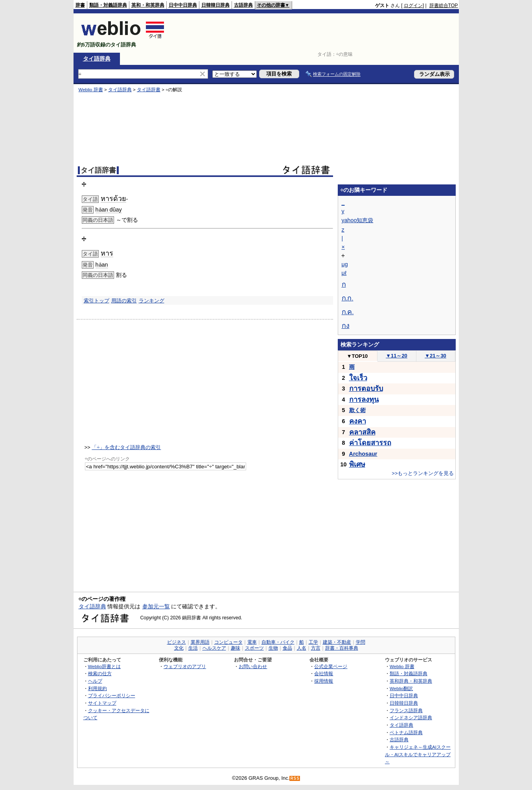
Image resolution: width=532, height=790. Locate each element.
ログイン (413, 6)
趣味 (236, 648)
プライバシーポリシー (112, 695)
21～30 (435, 356)
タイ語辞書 (149, 90)
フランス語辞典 (406, 710)
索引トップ (97, 301)
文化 (179, 648)
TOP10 (357, 356)
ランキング (152, 301)
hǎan (102, 265)
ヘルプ (95, 681)
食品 (287, 648)
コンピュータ (228, 642)
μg (345, 264)
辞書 (80, 5)
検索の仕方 (100, 673)
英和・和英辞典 (148, 5)
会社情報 (324, 673)
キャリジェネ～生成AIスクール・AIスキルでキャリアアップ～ (418, 754)
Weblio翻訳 (401, 688)
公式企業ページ (331, 666)
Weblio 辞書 (91, 90)
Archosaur (363, 454)
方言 (316, 648)
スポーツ (254, 648)
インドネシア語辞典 (411, 717)
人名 (302, 648)
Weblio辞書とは (104, 666)
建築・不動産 (337, 642)
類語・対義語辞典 (108, 5)
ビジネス (177, 642)
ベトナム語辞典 (406, 732)
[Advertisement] (315, 33)
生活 (193, 648)
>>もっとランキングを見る (423, 473)
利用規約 (98, 688)
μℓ (344, 273)
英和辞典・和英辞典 (411, 681)
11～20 (397, 356)
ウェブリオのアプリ (185, 666)
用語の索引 (124, 301)
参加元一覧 (156, 606)
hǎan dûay (109, 210)
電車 (252, 642)
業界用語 (200, 642)
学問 (361, 642)
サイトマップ (102, 703)
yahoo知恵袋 (358, 220)
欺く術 (357, 410)
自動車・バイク (278, 642)
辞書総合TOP (444, 6)
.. (348, 298)
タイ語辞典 (97, 59)
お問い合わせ (253, 666)
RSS (295, 778)
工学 (313, 642)
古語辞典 (243, 5)
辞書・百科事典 (342, 648)
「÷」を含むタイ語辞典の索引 (126, 447)
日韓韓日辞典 (215, 5)
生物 (273, 648)
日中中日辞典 (183, 5)
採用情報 (324, 681)
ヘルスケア (214, 648)
